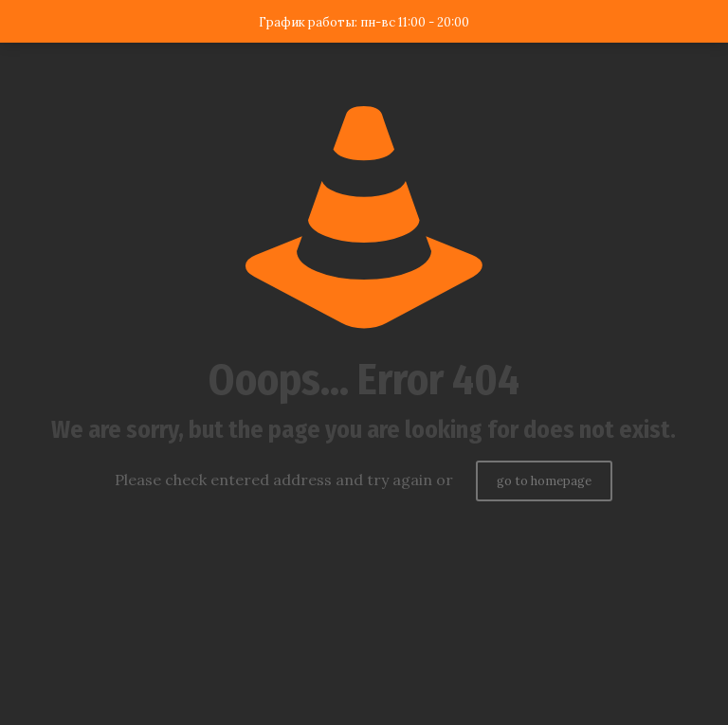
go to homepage (544, 481)
